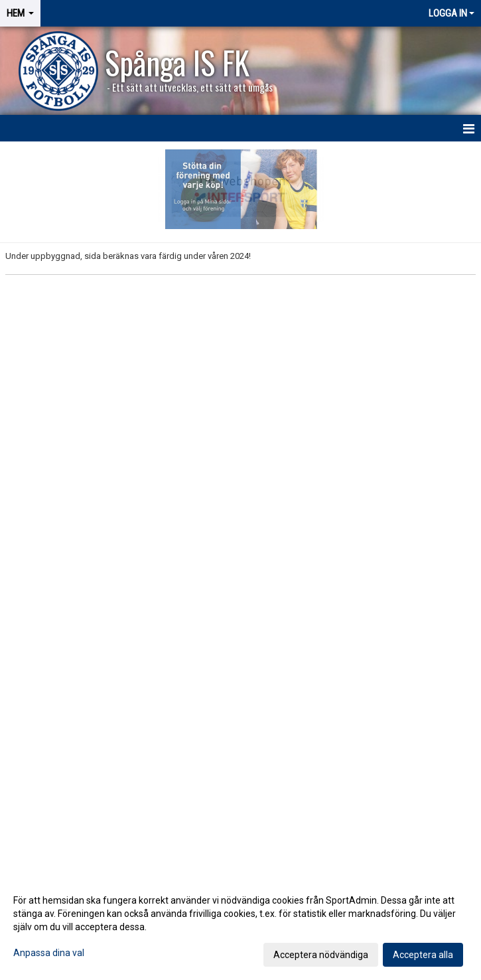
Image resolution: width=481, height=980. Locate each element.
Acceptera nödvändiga (321, 955)
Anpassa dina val (49, 953)
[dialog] (240, 927)
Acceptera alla (423, 955)
